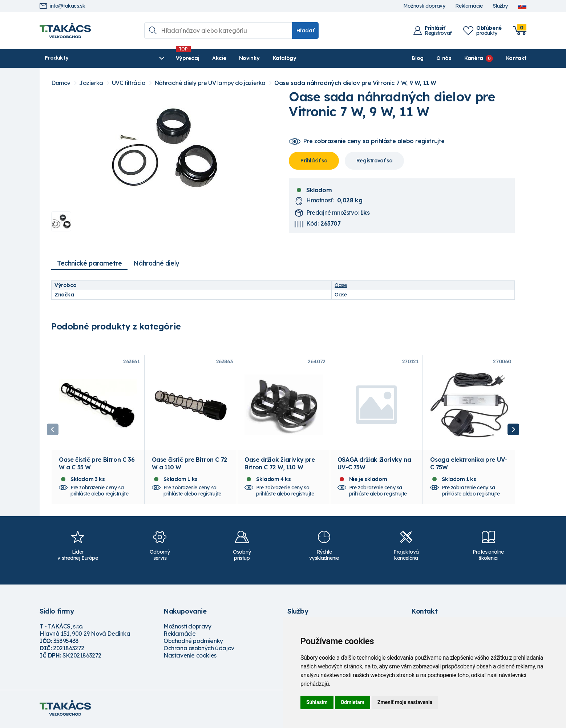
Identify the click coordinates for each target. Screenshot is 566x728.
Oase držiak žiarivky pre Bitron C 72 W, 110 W (280, 465)
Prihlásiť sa (314, 161)
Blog (417, 58)
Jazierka (91, 83)
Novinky (212, 58)
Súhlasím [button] (317, 702)
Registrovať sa (374, 161)
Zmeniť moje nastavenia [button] (405, 702)
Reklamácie (469, 6)
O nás (444, 58)
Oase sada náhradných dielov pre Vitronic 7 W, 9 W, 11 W (355, 83)
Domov (61, 83)
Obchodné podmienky (193, 643)
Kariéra (474, 58)
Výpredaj (150, 58)
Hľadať (305, 31)
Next (513, 431)
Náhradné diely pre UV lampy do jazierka (210, 83)
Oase (341, 285)
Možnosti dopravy (424, 6)
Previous (53, 431)
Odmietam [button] (353, 702)
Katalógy (247, 58)
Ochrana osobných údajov (199, 650)
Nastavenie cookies (190, 658)
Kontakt (516, 58)
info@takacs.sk (62, 6)
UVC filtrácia (129, 83)
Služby (500, 6)
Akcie (182, 58)
